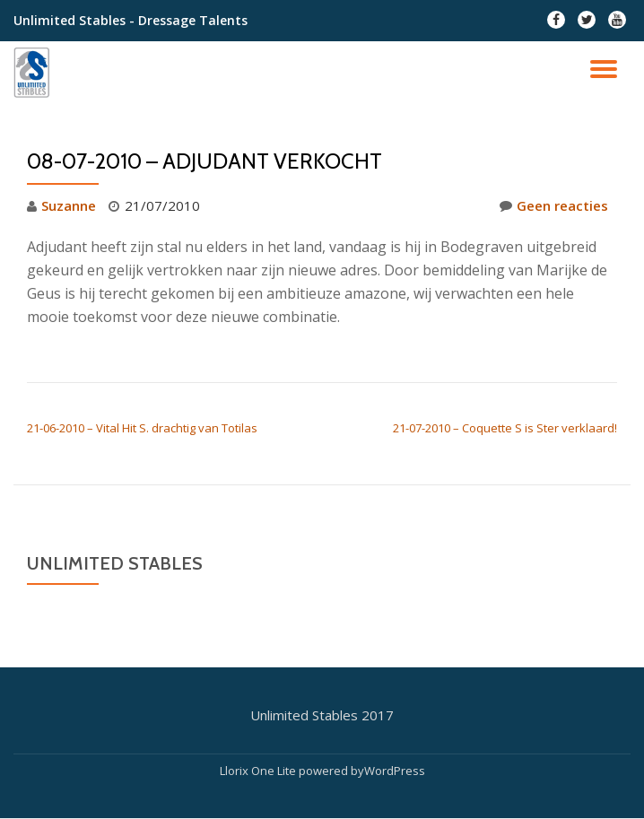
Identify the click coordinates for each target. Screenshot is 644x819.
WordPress (395, 771)
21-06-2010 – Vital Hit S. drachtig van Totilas (142, 428)
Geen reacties (554, 205)
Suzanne (69, 205)
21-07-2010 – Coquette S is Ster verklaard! (505, 428)
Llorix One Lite (259, 771)
